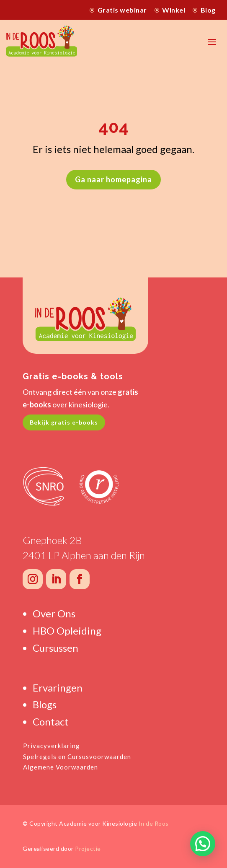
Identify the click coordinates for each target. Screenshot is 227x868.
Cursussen (55, 648)
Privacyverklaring (52, 746)
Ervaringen (58, 688)
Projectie (88, 849)
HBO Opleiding (67, 631)
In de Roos (154, 823)
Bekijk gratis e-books (64, 422)
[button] (203, 844)
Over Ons (54, 613)
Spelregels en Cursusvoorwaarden (77, 757)
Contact (51, 722)
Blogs (45, 704)
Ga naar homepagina (113, 179)
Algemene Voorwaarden (61, 767)
